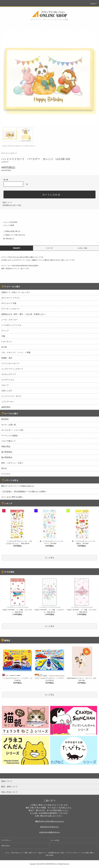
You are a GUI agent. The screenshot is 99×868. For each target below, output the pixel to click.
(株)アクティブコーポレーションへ (49, 821)
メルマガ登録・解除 (87, 853)
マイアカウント (6, 840)
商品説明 (17, 248)
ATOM (51, 855)
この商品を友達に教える (10, 231)
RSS (47, 855)
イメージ (50, 248)
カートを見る (55, 840)
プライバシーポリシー (72, 853)
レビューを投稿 (7, 225)
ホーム (5, 146)
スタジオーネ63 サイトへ (49, 832)
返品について (7, 202)
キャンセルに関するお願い (12, 497)
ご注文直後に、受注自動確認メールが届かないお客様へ (24, 492)
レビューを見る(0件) (9, 222)
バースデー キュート (29, 146)
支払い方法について (17, 853)
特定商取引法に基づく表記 (12, 205)
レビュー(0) (82, 248)
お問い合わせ (6, 846)
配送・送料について (31, 853)
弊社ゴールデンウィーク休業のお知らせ (18, 486)
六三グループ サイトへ (50, 827)
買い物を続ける (7, 239)
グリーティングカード (15, 146)
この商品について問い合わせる (12, 235)
